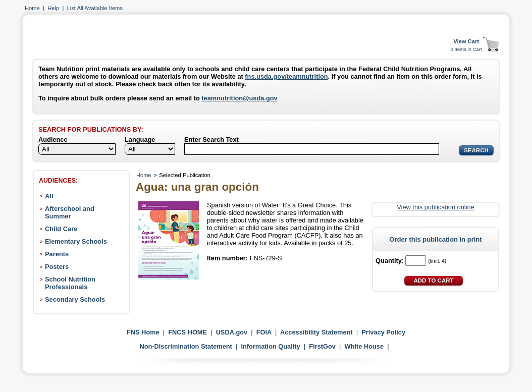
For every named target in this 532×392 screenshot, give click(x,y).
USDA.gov (232, 332)
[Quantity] (416, 261)
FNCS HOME (188, 332)
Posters (57, 267)
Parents (57, 254)
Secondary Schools (75, 299)
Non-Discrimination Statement (185, 346)
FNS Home (143, 332)
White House (364, 346)
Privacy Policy (383, 332)
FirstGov (322, 346)
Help (53, 8)
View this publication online (435, 207)
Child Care (61, 229)
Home (32, 8)
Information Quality (270, 346)
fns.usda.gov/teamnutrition (286, 76)
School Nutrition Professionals (70, 283)
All (49, 196)
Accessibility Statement (316, 332)
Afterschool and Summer (70, 212)
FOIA (264, 332)
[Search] (312, 149)
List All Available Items (95, 8)
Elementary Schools (76, 241)
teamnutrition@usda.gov (239, 98)
